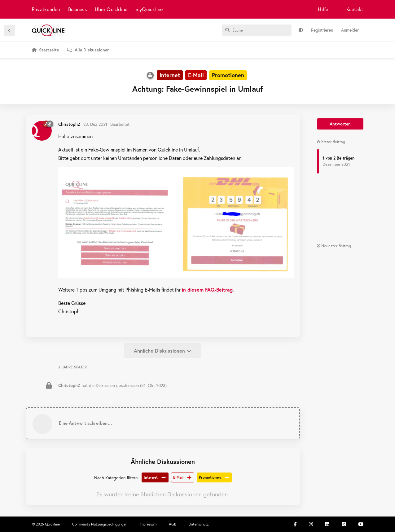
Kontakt (355, 9)
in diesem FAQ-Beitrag (207, 290)
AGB (173, 524)
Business (77, 9)
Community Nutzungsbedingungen (100, 524)
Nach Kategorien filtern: (116, 478)
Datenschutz (199, 524)
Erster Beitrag (331, 142)
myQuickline (149, 9)
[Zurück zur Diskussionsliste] (9, 30)
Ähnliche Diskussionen (163, 351)
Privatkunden (46, 9)
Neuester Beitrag (334, 246)
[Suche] (257, 30)
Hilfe (323, 9)
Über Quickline (111, 9)
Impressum (148, 524)
